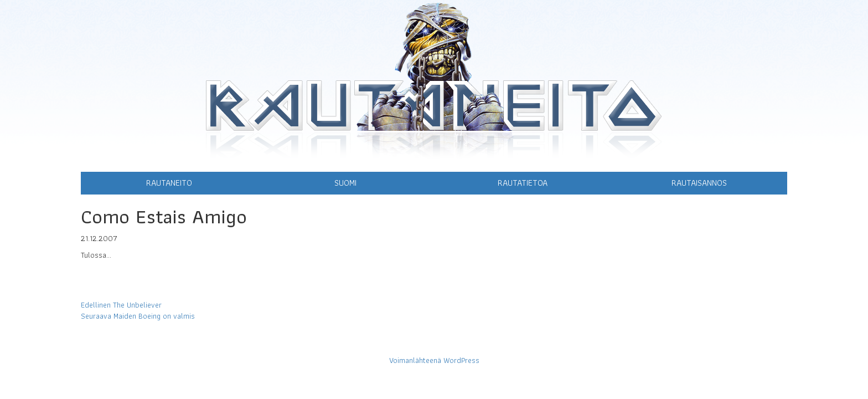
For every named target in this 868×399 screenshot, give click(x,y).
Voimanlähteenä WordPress (434, 360)
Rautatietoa (523, 183)
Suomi (345, 183)
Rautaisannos (699, 183)
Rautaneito (169, 183)
